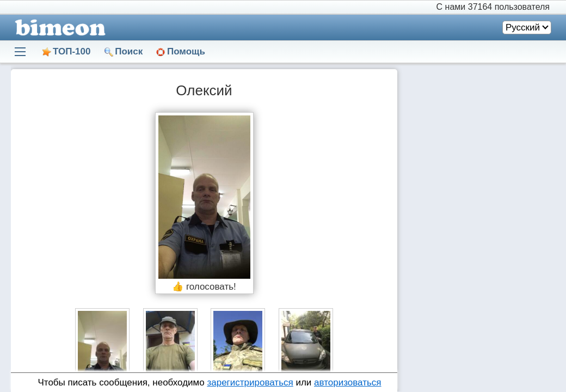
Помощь (186, 51)
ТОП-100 (72, 51)
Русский (523, 27)
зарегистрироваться (250, 382)
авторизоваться (347, 382)
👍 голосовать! (204, 287)
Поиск (129, 51)
